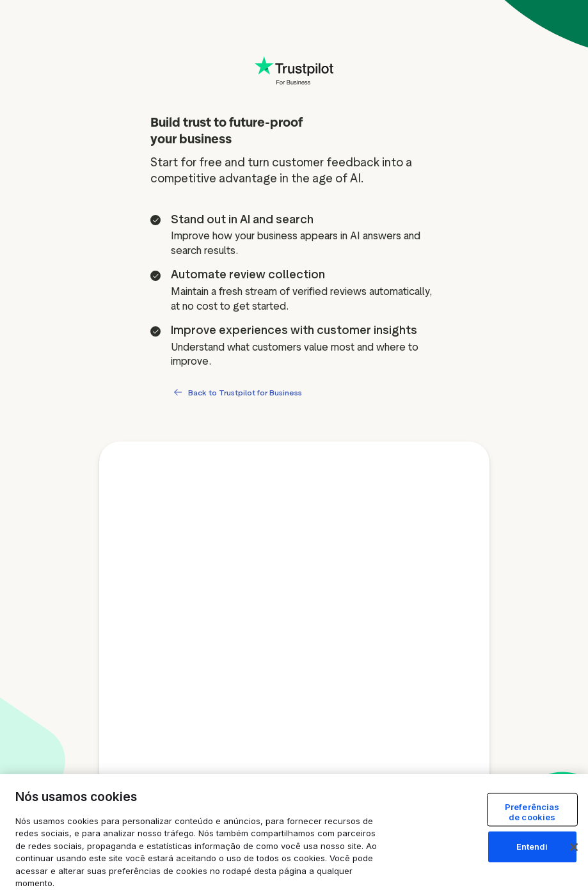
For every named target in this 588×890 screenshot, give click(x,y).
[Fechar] (574, 847)
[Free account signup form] (294, 663)
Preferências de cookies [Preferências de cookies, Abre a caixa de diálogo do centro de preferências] (532, 812)
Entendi (532, 846)
